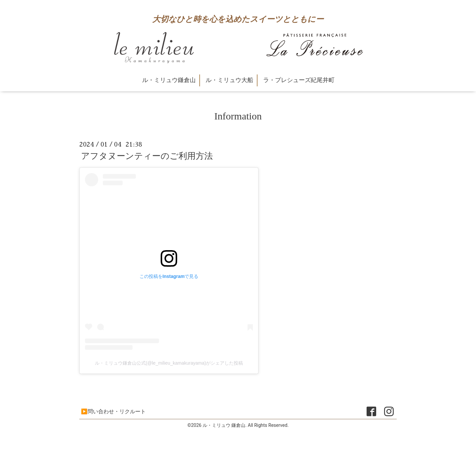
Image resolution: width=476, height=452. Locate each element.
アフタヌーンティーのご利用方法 (147, 156)
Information (238, 116)
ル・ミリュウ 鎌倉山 (224, 425)
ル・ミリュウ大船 (229, 80)
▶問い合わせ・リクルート (113, 411)
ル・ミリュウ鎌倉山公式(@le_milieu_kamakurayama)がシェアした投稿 (169, 363)
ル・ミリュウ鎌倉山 (169, 80)
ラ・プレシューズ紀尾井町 (299, 80)
